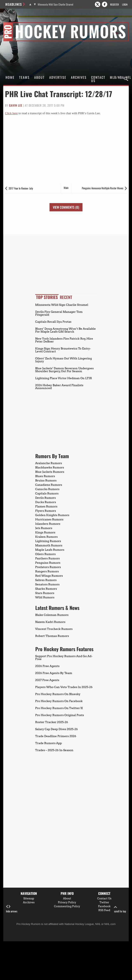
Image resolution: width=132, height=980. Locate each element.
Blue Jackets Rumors (50, 472)
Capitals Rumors (47, 493)
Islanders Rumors (48, 524)
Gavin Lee (16, 105)
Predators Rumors (48, 567)
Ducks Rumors (46, 502)
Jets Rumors (44, 528)
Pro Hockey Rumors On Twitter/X (59, 708)
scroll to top (120, 909)
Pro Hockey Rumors (18, 23)
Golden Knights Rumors (52, 515)
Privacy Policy (67, 902)
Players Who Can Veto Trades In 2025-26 (64, 687)
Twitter (104, 902)
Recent (66, 297)
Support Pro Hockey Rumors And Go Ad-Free (64, 658)
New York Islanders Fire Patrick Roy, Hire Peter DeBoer (64, 340)
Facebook (104, 906)
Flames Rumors (46, 506)
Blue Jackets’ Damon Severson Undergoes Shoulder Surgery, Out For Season (64, 370)
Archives (79, 77)
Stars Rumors (45, 593)
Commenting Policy (67, 906)
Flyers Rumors (46, 511)
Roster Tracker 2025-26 (52, 722)
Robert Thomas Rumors (52, 636)
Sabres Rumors (46, 580)
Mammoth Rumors (49, 545)
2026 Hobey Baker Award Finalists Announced (59, 387)
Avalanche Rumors (49, 463)
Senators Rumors (47, 584)
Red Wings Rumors (49, 576)
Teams (24, 77)
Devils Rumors (46, 498)
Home (10, 77)
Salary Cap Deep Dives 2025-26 (57, 729)
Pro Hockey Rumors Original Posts (60, 715)
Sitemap (29, 898)
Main (66, 188)
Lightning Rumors (48, 541)
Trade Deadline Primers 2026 (56, 736)
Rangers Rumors (47, 571)
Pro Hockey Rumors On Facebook (59, 701)
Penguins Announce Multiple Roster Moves (103, 188)
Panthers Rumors (48, 558)
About (39, 77)
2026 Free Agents (47, 666)
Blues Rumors (45, 476)
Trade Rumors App (49, 743)
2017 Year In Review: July (21, 188)
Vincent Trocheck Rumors (54, 629)
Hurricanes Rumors (49, 519)
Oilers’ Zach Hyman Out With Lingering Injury (64, 360)
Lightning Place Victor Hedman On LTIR (64, 378)
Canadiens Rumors (49, 485)
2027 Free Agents (47, 680)
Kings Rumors (45, 532)
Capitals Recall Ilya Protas (53, 322)
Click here (11, 113)
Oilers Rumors (45, 554)
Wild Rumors (45, 597)
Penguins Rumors (48, 563)
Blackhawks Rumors (50, 467)
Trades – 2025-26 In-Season (54, 750)
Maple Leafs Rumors (50, 550)
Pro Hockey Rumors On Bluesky (58, 694)
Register (114, 4)
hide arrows (12, 909)
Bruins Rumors (46, 480)
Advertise (58, 77)
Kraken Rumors (47, 537)
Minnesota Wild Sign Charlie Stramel (55, 4)
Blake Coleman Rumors (52, 615)
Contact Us (98, 79)
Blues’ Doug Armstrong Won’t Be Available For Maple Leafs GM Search (66, 330)
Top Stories (47, 297)
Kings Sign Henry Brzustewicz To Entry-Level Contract (63, 350)
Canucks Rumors (47, 489)
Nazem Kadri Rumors (50, 622)
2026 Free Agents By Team (54, 673)
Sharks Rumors (46, 589)
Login (125, 4)
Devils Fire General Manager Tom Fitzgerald (59, 313)
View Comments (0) (66, 207)
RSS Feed (104, 910)
